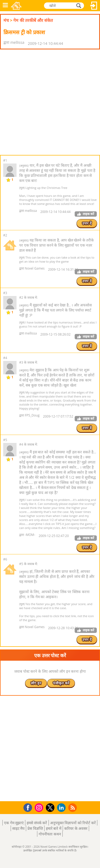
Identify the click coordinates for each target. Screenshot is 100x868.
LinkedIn (62, 808)
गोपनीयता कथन (50, 834)
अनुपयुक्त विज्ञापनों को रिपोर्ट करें (73, 823)
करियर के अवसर (76, 828)
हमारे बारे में (54, 828)
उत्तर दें (87, 223)
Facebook (29, 807)
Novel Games (16, 6)
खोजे (79, 5)
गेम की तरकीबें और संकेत (33, 20)
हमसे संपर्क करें (37, 823)
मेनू (5, 6)
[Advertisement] (50, 102)
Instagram (40, 807)
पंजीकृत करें (61, 683)
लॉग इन (94, 6)
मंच (6, 20)
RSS (73, 807)
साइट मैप (19, 828)
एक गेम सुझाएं (14, 823)
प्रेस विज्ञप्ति (35, 828)
